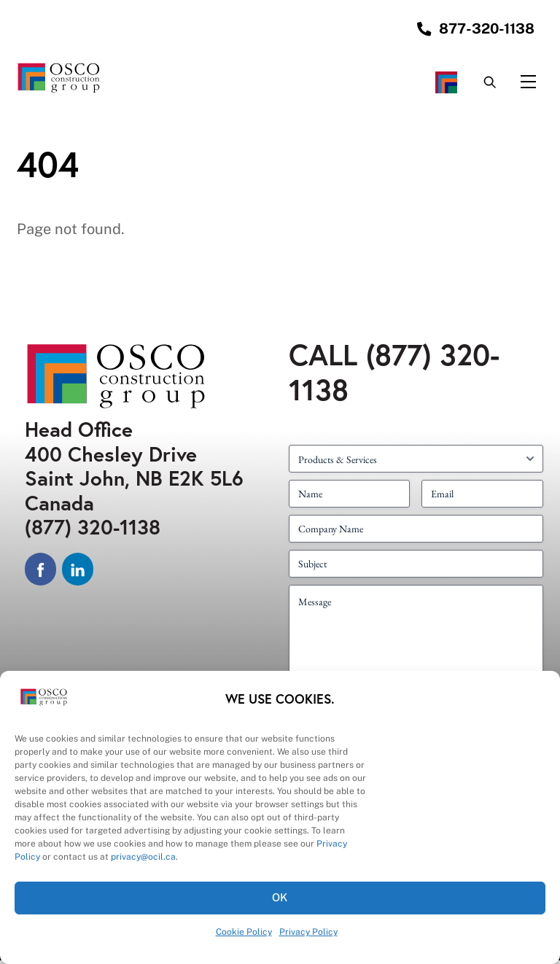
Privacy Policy (308, 932)
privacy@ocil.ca (143, 857)
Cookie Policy (244, 932)
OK (280, 897)
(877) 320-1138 (93, 530)
